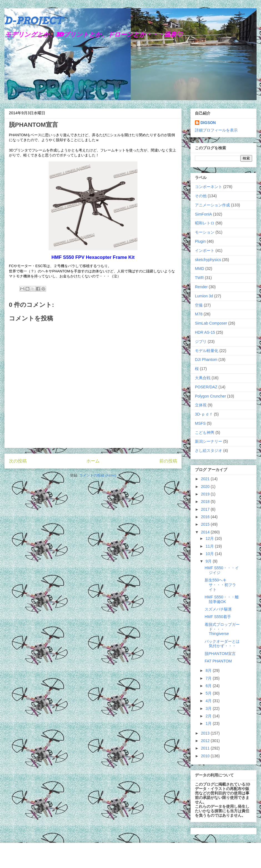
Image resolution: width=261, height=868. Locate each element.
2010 (206, 756)
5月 (209, 693)
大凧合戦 (203, 378)
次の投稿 (18, 461)
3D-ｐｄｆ (204, 414)
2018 (206, 502)
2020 (206, 487)
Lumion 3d (204, 296)
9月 (209, 561)
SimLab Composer (211, 323)
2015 (206, 524)
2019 (206, 494)
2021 (206, 479)
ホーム (93, 461)
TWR (199, 278)
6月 (209, 686)
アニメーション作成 (212, 205)
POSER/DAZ (206, 387)
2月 (209, 716)
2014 (206, 532)
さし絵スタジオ (209, 451)
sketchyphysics (208, 260)
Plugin (200, 241)
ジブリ (201, 341)
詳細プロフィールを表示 (216, 130)
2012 (206, 741)
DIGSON (208, 123)
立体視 (201, 405)
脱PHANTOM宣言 (220, 654)
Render (201, 287)
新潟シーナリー (209, 441)
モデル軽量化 (207, 351)
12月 (210, 538)
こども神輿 (205, 432)
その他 (201, 196)
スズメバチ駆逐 (218, 609)
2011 (206, 748)
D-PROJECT (34, 21)
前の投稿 (168, 461)
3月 (209, 708)
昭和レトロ (205, 223)
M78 (199, 314)
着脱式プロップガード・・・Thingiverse (222, 629)
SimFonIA (203, 214)
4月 (209, 701)
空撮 (199, 305)
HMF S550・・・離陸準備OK (222, 599)
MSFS (200, 423)
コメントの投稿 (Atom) (98, 475)
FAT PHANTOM (218, 661)
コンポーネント (209, 187)
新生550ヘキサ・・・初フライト (220, 585)
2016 (206, 517)
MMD (199, 269)
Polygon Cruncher (210, 396)
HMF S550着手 (218, 617)
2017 (206, 509)
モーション (205, 232)
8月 (209, 670)
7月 (209, 678)
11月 (210, 546)
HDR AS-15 (205, 332)
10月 (210, 554)
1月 (209, 723)
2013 (206, 733)
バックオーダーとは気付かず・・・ (222, 644)
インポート (205, 250)
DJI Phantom (206, 360)
